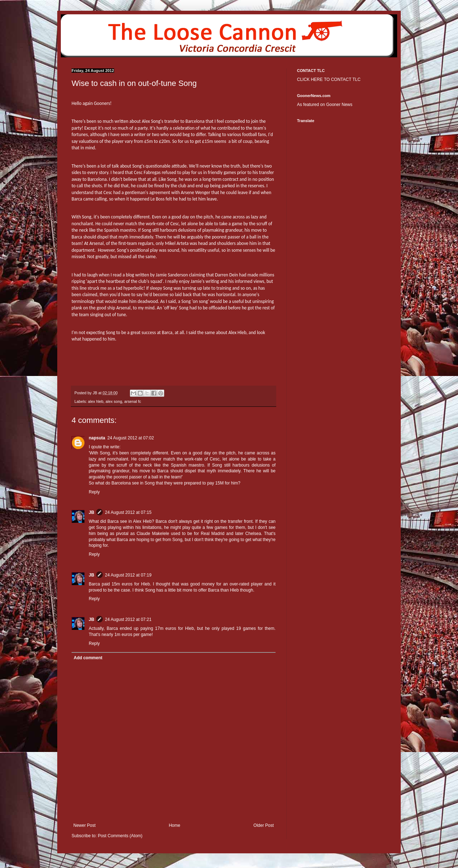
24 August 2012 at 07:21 (128, 619)
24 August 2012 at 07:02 (131, 438)
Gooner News (339, 105)
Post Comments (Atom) (120, 836)
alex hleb (96, 401)
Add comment (88, 658)
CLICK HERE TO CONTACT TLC (329, 79)
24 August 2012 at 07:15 (128, 512)
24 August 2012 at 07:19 (128, 575)
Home (175, 825)
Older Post (264, 825)
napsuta (97, 438)
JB (91, 512)
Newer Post (84, 825)
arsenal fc (133, 401)
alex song (114, 401)
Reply (94, 492)
